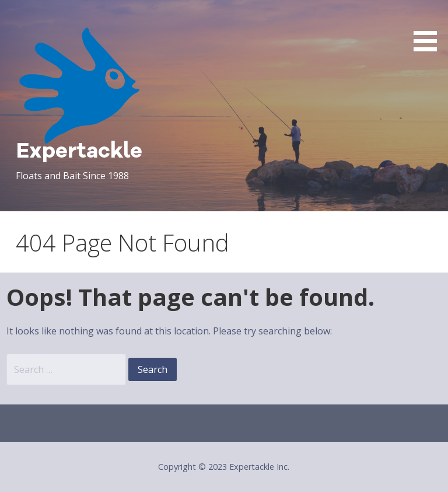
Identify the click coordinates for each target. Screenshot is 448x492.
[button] (429, 28)
